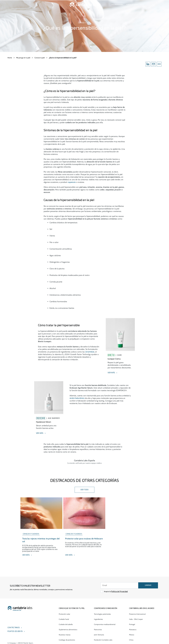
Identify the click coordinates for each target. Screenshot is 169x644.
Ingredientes (98, 619)
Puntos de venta (132, 5)
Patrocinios (98, 630)
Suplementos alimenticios (68, 630)
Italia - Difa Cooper (136, 619)
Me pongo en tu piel (23, 58)
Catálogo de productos (67, 640)
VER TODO (84, 490)
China (131, 640)
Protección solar (64, 614)
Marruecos (133, 630)
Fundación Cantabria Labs (103, 640)
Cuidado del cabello (66, 624)
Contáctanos (14, 628)
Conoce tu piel (40, 58)
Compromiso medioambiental (105, 624)
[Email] (154, 64)
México (132, 635)
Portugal (132, 624)
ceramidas (90, 352)
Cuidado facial (64, 619)
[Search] (148, 5)
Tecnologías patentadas (102, 614)
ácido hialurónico (77, 398)
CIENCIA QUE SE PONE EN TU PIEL (72, 608)
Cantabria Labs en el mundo (142, 608)
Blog (142, 5)
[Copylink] (159, 64)
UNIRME (148, 585)
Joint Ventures (99, 635)
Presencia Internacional (137, 614)
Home (10, 58)
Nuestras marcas (65, 635)
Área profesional (117, 5)
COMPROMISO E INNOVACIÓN (106, 608)
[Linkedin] (148, 64)
